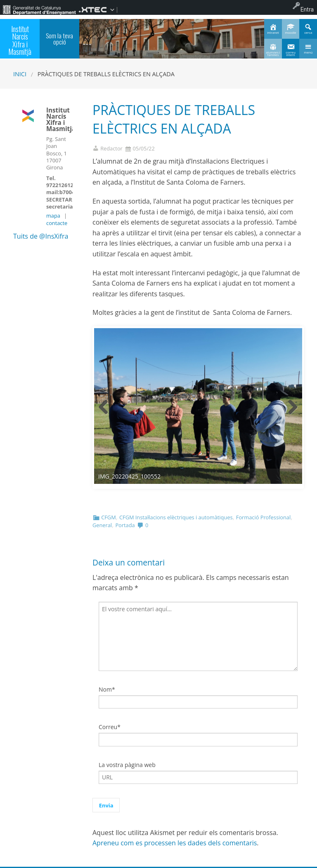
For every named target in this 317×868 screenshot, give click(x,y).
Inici (20, 74)
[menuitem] (39, 9)
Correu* (110, 727)
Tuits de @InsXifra (41, 236)
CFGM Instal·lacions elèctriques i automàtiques (176, 517)
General (102, 525)
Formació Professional (263, 517)
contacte (57, 223)
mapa (53, 216)
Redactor (111, 149)
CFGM (108, 517)
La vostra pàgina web (127, 765)
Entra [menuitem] (307, 9)
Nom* (107, 689)
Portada (125, 525)
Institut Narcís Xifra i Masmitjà (20, 40)
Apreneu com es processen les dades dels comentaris (175, 843)
